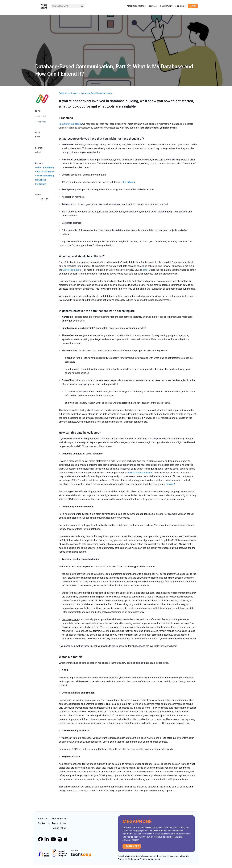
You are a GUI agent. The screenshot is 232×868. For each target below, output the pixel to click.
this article (128, 182)
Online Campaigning (44, 167)
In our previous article (70, 124)
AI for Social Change (136, 6)
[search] (81, 6)
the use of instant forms (140, 473)
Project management (45, 172)
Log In (193, 6)
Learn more (132, 846)
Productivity (41, 184)
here (145, 270)
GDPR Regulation (72, 270)
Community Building (44, 176)
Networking (41, 180)
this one (170, 484)
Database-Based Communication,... (98, 93)
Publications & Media (69, 93)
